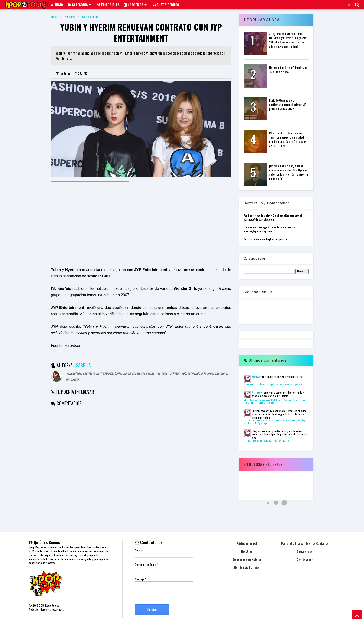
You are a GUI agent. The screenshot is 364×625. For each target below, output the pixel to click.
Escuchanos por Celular (247, 559)
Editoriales (108, 5)
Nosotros (135, 5)
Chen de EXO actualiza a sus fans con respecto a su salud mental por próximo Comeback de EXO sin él (288, 139)
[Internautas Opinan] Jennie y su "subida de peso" (288, 70)
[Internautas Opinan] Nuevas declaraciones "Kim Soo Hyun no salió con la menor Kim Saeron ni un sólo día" (288, 172)
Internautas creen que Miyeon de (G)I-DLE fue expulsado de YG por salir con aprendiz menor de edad (274, 402)
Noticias (70, 17)
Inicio (57, 5)
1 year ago (298, 384)
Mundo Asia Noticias (247, 567)
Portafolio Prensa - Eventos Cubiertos (305, 543)
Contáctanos (305, 559)
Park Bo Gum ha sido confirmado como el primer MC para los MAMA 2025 (288, 104)
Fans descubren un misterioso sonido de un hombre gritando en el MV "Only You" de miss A (274, 422)
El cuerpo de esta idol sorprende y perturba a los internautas (268, 384)
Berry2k (257, 377)
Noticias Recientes (263, 464)
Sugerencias (305, 551)
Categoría (79, 5)
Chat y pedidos (166, 5)
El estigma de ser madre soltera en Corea (260, 441)
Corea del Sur (90, 17)
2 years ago (269, 403)
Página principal (247, 543)
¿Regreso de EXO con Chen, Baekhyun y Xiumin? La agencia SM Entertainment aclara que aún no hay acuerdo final (288, 40)
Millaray (257, 392)
